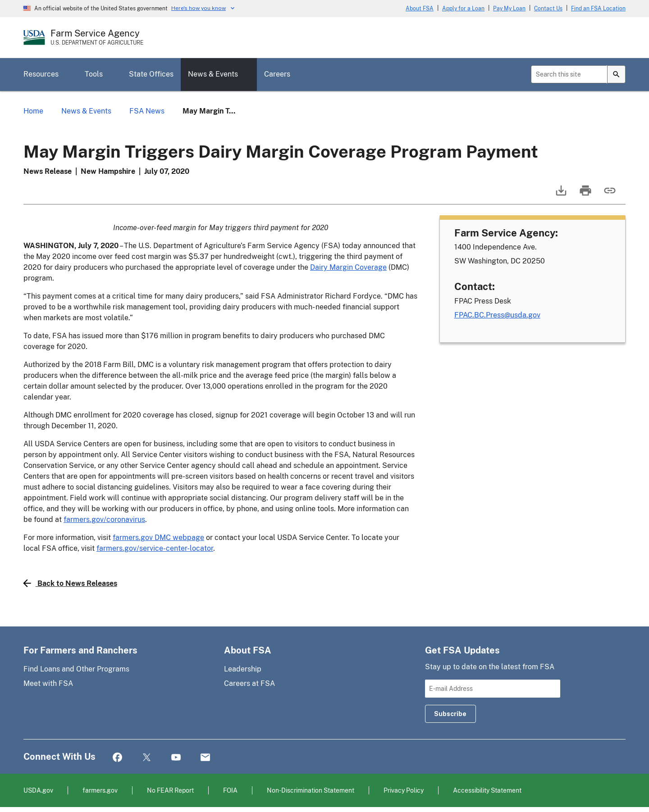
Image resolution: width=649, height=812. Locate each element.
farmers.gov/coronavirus (104, 519)
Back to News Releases (70, 583)
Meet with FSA (48, 683)
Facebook (117, 758)
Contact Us (548, 9)
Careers (277, 74)
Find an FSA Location (598, 9)
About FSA (420, 9)
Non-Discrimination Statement (311, 790)
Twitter (147, 758)
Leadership (243, 669)
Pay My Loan (509, 9)
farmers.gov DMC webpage (158, 538)
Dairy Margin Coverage (348, 267)
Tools (94, 74)
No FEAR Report (170, 790)
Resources (41, 74)
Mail (205, 758)
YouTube (176, 758)
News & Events (213, 74)
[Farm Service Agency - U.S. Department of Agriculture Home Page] (97, 37)
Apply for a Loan (463, 9)
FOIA (230, 790)
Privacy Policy (404, 790)
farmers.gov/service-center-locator (155, 548)
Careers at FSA (249, 683)
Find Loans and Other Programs (76, 669)
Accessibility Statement (487, 790)
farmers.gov (100, 790)
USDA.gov (38, 790)
